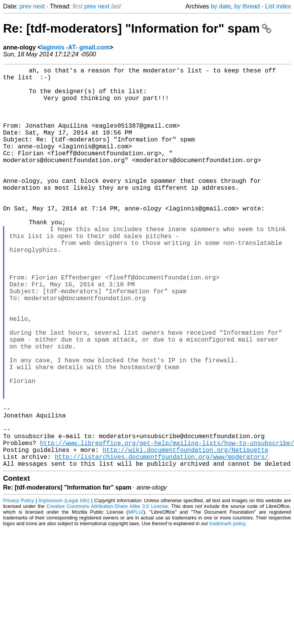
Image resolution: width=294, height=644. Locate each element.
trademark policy (227, 612)
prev (26, 6)
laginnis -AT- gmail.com (75, 47)
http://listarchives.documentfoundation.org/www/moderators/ (161, 544)
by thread (247, 6)
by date (221, 6)
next (39, 6)
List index (278, 6)
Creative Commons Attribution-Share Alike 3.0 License (107, 595)
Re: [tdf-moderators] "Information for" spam (137, 28)
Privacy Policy (18, 589)
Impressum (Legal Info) (64, 589)
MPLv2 (136, 601)
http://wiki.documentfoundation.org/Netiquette (185, 536)
